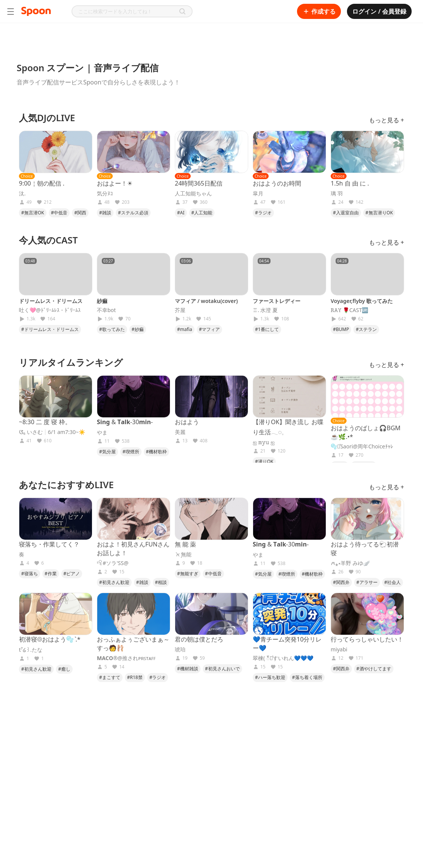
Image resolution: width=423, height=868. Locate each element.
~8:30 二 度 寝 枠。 (45, 422)
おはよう (187, 422)
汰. (22, 194)
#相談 (161, 582)
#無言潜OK (33, 213)
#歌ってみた (112, 329)
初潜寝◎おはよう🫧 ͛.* (50, 639)
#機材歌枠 (157, 452)
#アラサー (367, 582)
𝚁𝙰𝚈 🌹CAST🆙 (349, 310)
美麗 (180, 432)
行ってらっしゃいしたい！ (367, 639)
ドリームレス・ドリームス (51, 301)
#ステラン (366, 329)
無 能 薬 (185, 544)
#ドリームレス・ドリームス (50, 329)
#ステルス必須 (133, 213)
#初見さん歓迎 (114, 582)
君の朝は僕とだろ (199, 639)
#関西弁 (341, 582)
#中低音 (59, 213)
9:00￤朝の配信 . (42, 183)
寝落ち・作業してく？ (49, 544)
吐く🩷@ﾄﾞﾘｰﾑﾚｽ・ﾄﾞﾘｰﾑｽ (50, 310)
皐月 (258, 194)
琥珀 (180, 649)
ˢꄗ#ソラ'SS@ (113, 563)
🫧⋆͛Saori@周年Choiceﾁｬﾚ (362, 446)
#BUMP (341, 329)
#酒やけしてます (374, 669)
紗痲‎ (102, 301)
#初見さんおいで (222, 669)
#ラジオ (263, 213)
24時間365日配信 (199, 183)
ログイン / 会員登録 (379, 11)
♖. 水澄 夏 (265, 310)
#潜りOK (264, 461)
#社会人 (393, 582)
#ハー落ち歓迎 (270, 677)
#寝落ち (30, 574)
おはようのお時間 (277, 183)
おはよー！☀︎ (115, 183)
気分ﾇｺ (105, 194)
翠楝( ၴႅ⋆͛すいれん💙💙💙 (283, 658)
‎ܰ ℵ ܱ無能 (183, 554)
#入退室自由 (346, 213)
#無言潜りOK (379, 213)
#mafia (185, 329)
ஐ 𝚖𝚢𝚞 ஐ (264, 442)
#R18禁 (135, 677)
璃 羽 (337, 194)
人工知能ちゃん (193, 194)
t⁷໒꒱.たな (31, 650)
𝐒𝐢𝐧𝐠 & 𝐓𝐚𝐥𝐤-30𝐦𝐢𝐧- (125, 422)
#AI (181, 213)
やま (102, 432)
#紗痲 (138, 329)
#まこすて (110, 677)
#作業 (51, 574)
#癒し (64, 669)
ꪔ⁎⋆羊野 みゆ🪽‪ (350, 563)
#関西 (80, 213)
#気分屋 (107, 452)
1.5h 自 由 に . (350, 183)
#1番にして (267, 329)
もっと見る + (386, 120)
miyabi (339, 649)
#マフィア (210, 329)
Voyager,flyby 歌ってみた (362, 301)
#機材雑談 (188, 669)
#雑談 (105, 213)
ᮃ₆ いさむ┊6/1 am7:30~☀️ (52, 432)
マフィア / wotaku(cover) (206, 301)
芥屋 (180, 310)
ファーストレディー (277, 301)
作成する (319, 11)
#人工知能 (202, 213)
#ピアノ (72, 574)
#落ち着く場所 (307, 677)
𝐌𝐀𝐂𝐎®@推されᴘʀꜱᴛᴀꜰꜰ (126, 658)
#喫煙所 (131, 452)
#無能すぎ (188, 574)
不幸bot (106, 310)
